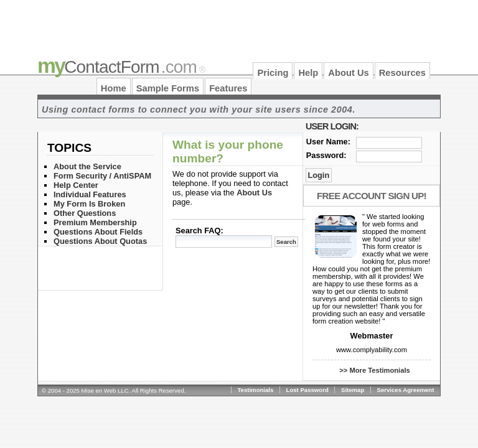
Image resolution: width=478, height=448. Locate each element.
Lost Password (307, 390)
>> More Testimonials (375, 370)
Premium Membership (95, 222)
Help (308, 73)
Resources (402, 73)
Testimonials (255, 390)
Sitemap (353, 390)
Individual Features (90, 194)
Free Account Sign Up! (372, 196)
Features (228, 88)
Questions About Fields (98, 232)
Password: (326, 155)
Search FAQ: (199, 231)
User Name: (328, 142)
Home (114, 88)
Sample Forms (168, 88)
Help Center (76, 185)
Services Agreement (406, 390)
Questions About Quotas (100, 241)
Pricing (273, 73)
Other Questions (85, 213)
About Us (348, 73)
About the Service (87, 166)
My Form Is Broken (89, 204)
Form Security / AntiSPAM (102, 176)
